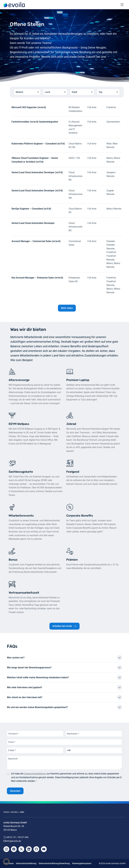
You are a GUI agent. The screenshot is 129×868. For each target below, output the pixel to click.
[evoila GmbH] (14, 5)
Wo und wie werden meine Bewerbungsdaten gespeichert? (37, 707)
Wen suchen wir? (16, 658)
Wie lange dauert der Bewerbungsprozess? (29, 668)
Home (6, 812)
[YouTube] (44, 849)
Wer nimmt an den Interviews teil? (25, 697)
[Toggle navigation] (122, 5)
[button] (6, 862)
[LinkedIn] (29, 849)
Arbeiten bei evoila (62, 626)
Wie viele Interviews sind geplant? (25, 687)
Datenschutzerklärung (35, 774)
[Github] (36, 849)
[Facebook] (14, 849)
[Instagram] (6, 849)
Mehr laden (67, 308)
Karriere (14, 812)
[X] (21, 849)
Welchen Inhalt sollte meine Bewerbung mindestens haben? (38, 677)
